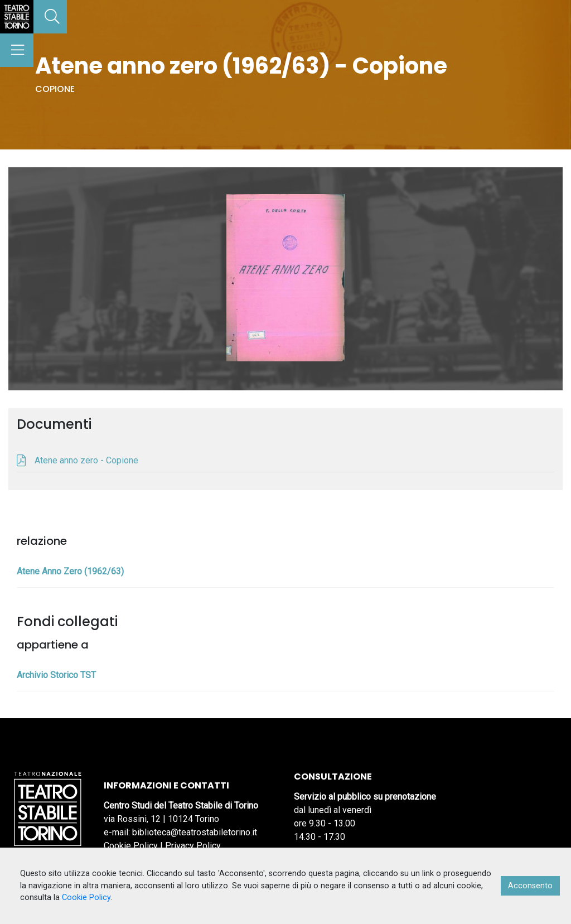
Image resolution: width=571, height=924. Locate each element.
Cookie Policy (131, 846)
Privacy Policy (193, 846)
